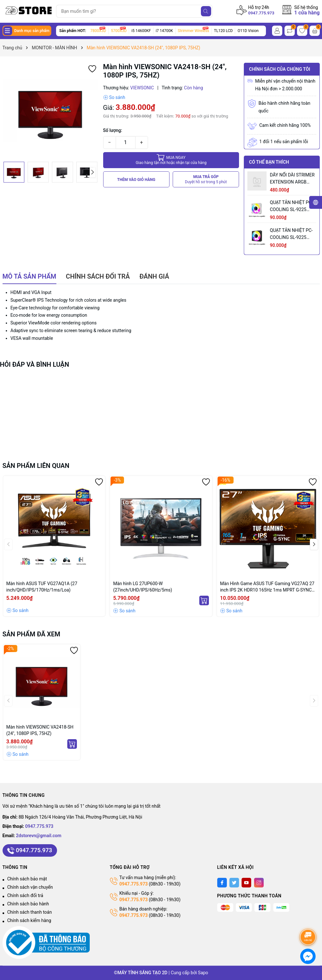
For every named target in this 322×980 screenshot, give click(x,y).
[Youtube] (246, 883)
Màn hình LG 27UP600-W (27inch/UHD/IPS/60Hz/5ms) (143, 587)
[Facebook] (222, 883)
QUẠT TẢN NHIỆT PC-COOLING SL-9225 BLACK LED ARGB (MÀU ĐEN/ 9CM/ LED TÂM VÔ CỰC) (292, 234)
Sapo (203, 973)
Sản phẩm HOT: (73, 31)
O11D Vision (248, 31)
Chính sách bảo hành (28, 904)
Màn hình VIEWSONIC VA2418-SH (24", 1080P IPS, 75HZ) (40, 730)
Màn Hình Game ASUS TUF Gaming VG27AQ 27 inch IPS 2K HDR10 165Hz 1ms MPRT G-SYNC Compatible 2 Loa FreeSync (267, 587)
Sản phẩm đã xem (32, 634)
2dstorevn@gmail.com (39, 836)
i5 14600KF (141, 31)
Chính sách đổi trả (25, 895)
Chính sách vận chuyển (30, 887)
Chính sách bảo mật (27, 879)
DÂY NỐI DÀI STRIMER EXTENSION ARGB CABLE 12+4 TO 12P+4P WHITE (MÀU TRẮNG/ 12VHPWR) (292, 179)
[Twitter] (234, 883)
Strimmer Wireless (194, 31)
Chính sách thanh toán (30, 912)
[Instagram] (259, 883)
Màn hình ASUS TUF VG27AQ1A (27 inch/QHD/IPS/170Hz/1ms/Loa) (42, 587)
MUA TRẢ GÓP (206, 180)
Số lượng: (113, 130)
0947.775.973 (261, 13)
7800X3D (98, 31)
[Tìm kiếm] (206, 11)
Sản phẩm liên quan (36, 466)
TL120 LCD (223, 31)
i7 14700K (164, 31)
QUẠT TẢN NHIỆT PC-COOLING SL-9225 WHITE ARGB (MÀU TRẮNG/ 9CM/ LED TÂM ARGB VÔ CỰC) (291, 206)
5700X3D (119, 31)
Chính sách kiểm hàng (29, 920)
